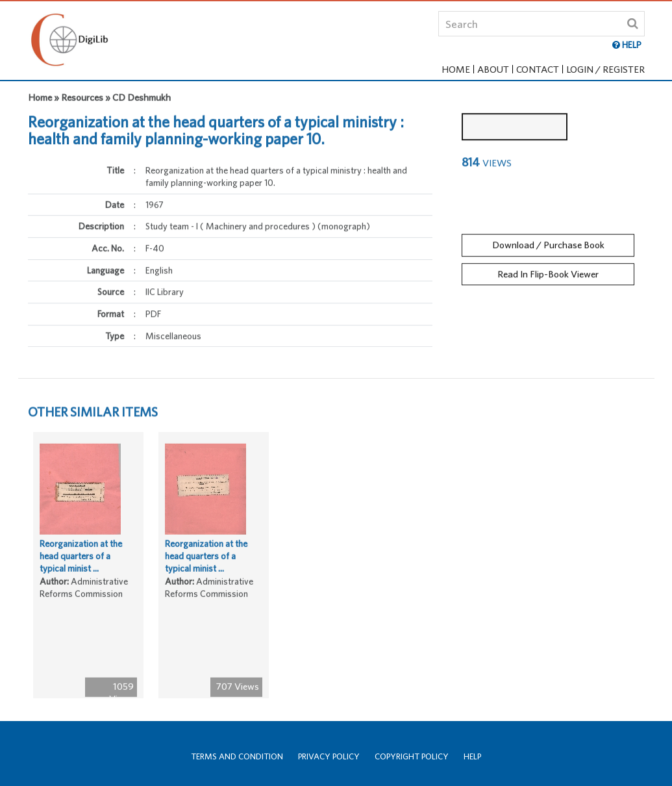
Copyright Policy (412, 756)
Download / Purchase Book (548, 241)
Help (472, 756)
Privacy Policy (329, 756)
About (493, 69)
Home (456, 69)
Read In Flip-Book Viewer (548, 271)
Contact (538, 69)
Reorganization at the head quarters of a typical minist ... (81, 559)
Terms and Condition (237, 756)
